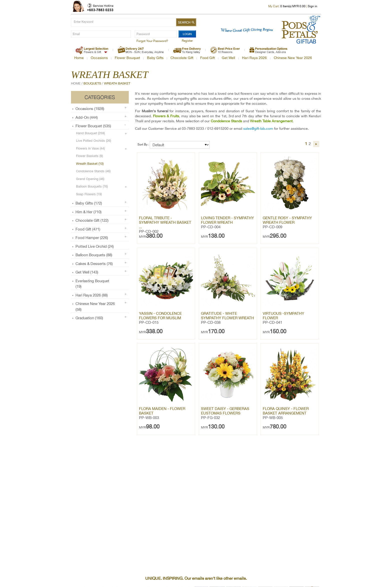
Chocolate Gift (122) (92, 220)
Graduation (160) (89, 318)
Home (79, 58)
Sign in (312, 6)
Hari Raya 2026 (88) (92, 295)
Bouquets (92, 83)
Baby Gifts (155, 58)
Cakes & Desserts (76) (94, 264)
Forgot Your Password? (152, 41)
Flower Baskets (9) (89, 156)
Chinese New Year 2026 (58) (95, 306)
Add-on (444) (87, 117)
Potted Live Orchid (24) (95, 246)
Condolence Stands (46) (93, 171)
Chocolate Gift (182, 58)
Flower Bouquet (127, 58)
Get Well (228, 58)
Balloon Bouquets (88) (94, 255)
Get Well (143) (87, 272)
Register (187, 41)
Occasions (99, 58)
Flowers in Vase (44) (90, 148)
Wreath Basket (117, 83)
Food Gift (207, 58)
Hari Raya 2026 (254, 58)
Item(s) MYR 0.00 (293, 6)
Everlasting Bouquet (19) (92, 284)
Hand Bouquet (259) (90, 133)
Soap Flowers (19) (89, 194)
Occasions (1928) (90, 109)
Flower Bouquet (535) (93, 126)
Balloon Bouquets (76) (92, 186)
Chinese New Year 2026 (293, 58)
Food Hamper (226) (92, 238)
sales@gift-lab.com (258, 128)
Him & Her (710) (88, 212)
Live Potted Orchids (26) (93, 141)
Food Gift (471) (88, 229)
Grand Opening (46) (90, 179)
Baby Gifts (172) (89, 203)
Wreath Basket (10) (90, 164)
